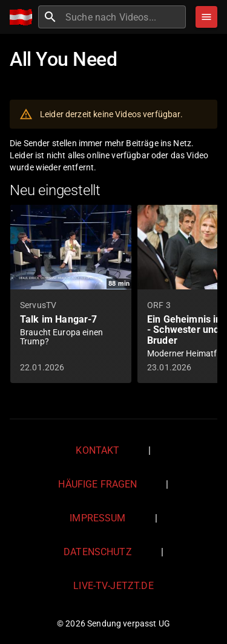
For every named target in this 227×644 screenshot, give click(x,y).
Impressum (97, 518)
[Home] (24, 17)
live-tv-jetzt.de (113, 586)
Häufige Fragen (97, 484)
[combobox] (124, 17)
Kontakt (97, 450)
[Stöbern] (206, 17)
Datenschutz (98, 552)
